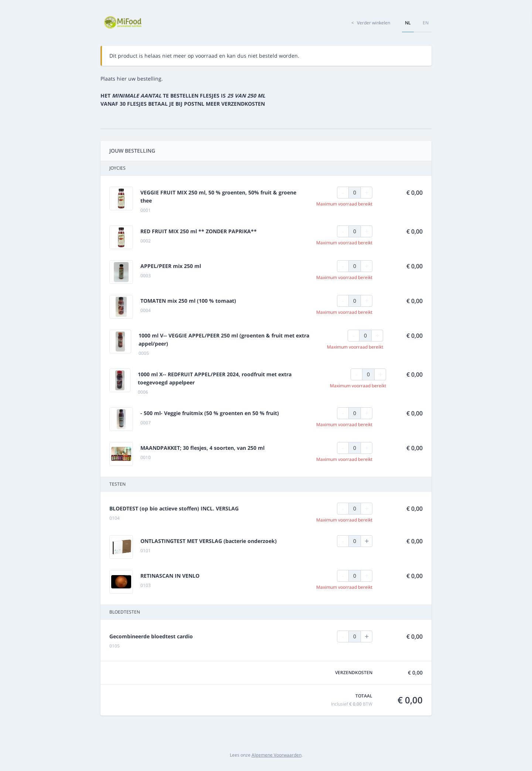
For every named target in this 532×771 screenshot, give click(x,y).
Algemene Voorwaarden (277, 755)
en (426, 23)
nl (408, 23)
